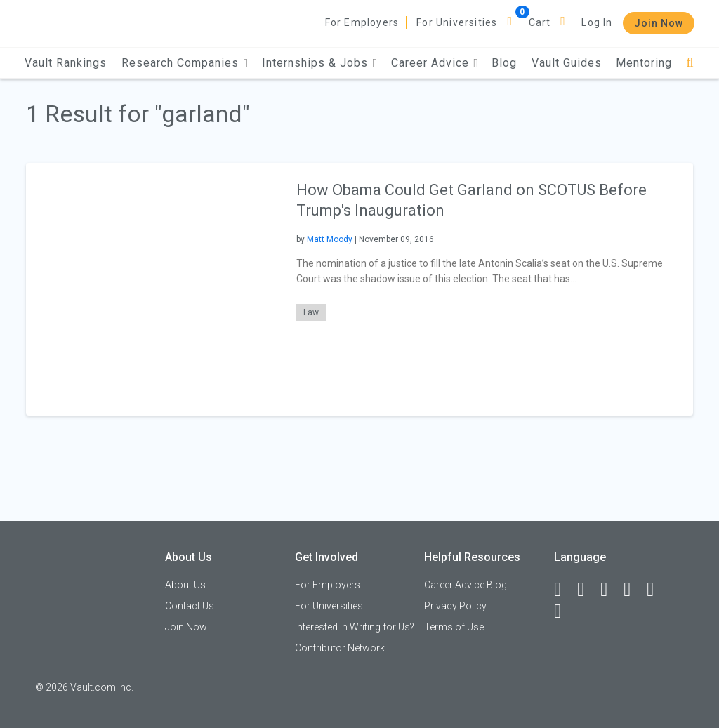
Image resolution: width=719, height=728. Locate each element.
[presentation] (152, 289)
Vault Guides (567, 63)
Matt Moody (330, 239)
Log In (597, 22)
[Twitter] (610, 590)
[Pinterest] (657, 590)
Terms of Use (454, 627)
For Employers (362, 22)
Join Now (659, 23)
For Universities (457, 22)
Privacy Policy (455, 606)
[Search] (690, 63)
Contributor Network (340, 648)
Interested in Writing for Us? (355, 627)
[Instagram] (633, 590)
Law (311, 312)
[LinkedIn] (587, 590)
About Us (185, 585)
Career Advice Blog (466, 585)
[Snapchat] (564, 611)
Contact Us (190, 606)
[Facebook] (564, 590)
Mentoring (644, 63)
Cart (540, 22)
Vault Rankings (66, 63)
